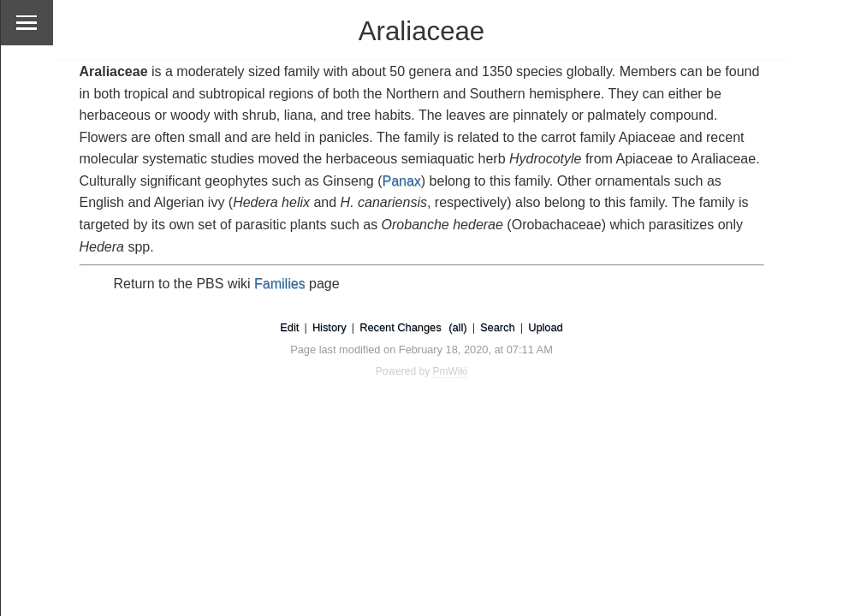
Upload (546, 327)
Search (498, 327)
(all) (457, 327)
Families (280, 284)
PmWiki (451, 371)
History (329, 327)
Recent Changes (400, 327)
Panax (401, 181)
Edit (289, 327)
